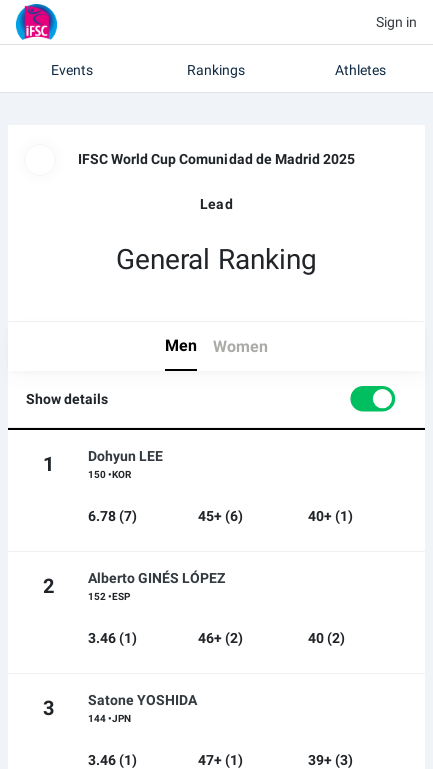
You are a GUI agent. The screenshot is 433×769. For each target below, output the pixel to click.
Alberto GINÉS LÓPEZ (156, 578)
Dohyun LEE (125, 456)
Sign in (396, 22)
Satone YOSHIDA (142, 700)
